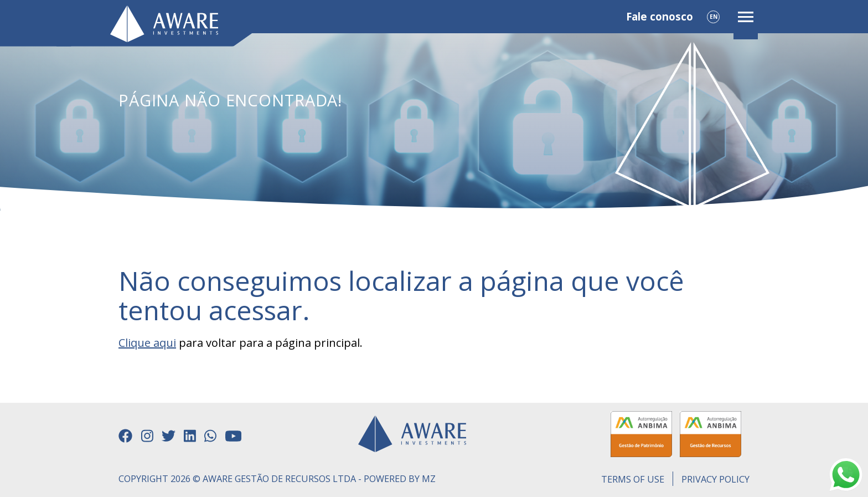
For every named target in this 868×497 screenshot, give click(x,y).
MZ (429, 479)
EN (714, 17)
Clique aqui (147, 343)
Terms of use (633, 479)
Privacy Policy (715, 479)
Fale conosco (660, 17)
